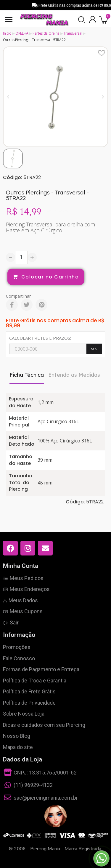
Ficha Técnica (27, 375)
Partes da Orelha (46, 33)
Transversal (73, 33)
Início (7, 33)
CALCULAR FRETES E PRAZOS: (40, 338)
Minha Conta (21, 566)
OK (94, 349)
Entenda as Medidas (74, 375)
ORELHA (22, 33)
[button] (82, 20)
